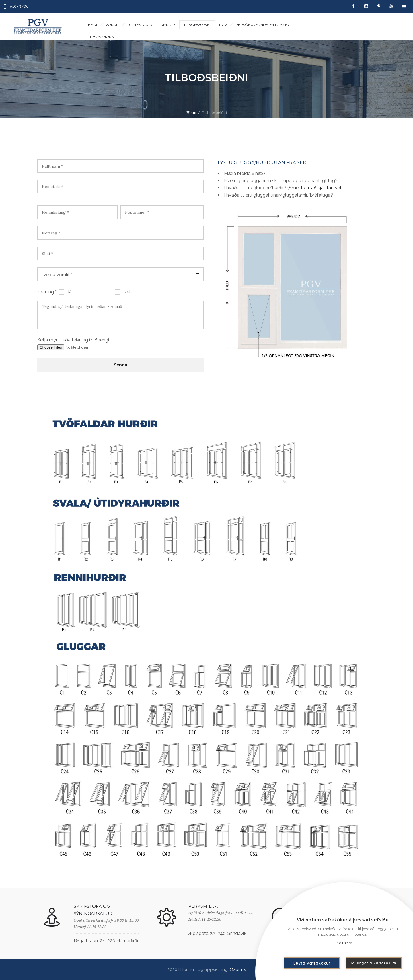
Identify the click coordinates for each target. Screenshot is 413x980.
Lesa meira (343, 943)
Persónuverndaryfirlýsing (263, 25)
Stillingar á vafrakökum (374, 963)
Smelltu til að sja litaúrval (315, 188)
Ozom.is (238, 969)
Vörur (112, 25)
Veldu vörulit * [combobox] (58, 275)
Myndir (168, 25)
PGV (223, 25)
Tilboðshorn (101, 37)
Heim (92, 25)
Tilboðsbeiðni (197, 25)
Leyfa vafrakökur (312, 963)
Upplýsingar (140, 25)
